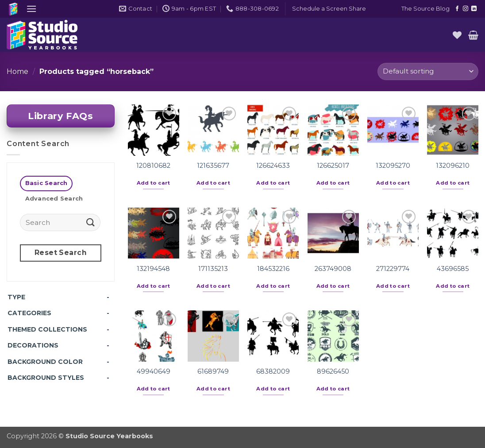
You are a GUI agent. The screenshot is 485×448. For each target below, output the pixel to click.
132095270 (393, 166)
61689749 (213, 371)
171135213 (213, 269)
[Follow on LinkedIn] (474, 9)
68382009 (273, 371)
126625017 (333, 166)
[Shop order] (428, 71)
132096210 (453, 166)
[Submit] (91, 222)
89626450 (333, 371)
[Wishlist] (457, 35)
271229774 (393, 269)
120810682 (153, 166)
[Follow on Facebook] (457, 9)
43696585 (453, 269)
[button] (31, 9)
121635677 (213, 166)
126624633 (273, 166)
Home (17, 71)
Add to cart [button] (154, 183)
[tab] (46, 183)
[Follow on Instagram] (466, 9)
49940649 (154, 371)
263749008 (333, 269)
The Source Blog (425, 9)
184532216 (273, 269)
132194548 (153, 269)
